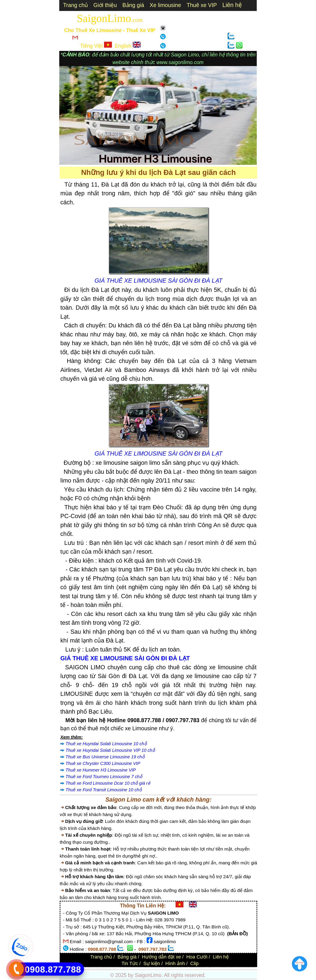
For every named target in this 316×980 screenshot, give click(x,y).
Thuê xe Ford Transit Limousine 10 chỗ (104, 790)
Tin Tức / (131, 963)
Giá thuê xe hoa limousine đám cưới (126, 967)
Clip (194, 963)
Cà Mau (247, 967)
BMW (216, 967)
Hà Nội (86, 969)
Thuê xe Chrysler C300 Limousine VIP (103, 763)
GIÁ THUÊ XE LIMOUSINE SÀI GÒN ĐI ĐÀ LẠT (159, 281)
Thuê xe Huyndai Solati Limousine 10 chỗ (106, 744)
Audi (218, 967)
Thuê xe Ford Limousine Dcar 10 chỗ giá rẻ (108, 783)
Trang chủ (74, 5)
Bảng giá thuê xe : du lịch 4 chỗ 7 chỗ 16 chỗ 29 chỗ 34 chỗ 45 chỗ (97, 969)
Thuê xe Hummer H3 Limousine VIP (101, 770)
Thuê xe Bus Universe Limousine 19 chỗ (105, 757)
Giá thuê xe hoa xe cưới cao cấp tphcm (108, 969)
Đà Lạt (238, 967)
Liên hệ (175, 29)
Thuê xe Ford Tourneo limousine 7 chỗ (173, 967)
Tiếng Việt (96, 46)
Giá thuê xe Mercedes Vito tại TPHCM (165, 967)
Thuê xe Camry (214, 967)
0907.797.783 (208, 37)
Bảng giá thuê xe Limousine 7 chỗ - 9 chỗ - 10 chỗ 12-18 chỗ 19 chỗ (94, 967)
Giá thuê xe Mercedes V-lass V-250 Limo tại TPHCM (155, 967)
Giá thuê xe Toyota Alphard (112, 967)
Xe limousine (165, 5)
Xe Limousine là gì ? (114, 969)
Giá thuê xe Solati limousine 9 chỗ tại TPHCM (202, 967)
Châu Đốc (254, 967)
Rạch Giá (249, 967)
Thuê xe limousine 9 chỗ (180, 967)
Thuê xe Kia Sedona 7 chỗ (186, 967)
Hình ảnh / (177, 963)
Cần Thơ (242, 967)
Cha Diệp (244, 967)
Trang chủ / (102, 957)
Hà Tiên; (251, 967)
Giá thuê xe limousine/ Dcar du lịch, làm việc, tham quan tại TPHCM (143, 967)
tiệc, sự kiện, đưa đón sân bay (133, 967)
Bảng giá (133, 5)
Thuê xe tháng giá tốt (209, 967)
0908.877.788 (208, 47)
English (128, 46)
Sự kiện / (153, 963)
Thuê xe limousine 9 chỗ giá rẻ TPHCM (223, 967)
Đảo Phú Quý (89, 969)
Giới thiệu (105, 5)
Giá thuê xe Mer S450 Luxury (119, 967)
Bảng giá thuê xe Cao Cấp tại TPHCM (105, 967)
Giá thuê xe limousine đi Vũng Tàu (231, 967)
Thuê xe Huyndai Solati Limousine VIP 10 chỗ (110, 750)
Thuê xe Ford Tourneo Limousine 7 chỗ (104, 777)
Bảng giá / (128, 957)
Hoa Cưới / (198, 957)
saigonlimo (161, 941)
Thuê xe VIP (202, 5)
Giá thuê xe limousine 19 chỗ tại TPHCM (193, 967)
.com (137, 20)
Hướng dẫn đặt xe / (163, 957)
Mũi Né (235, 967)
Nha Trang (240, 967)
